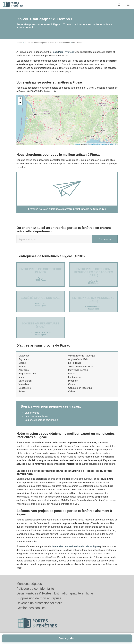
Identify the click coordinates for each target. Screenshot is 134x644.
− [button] (20, 103)
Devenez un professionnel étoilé (39, 603)
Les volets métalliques (37, 416)
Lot (74, 42)
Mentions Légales (29, 584)
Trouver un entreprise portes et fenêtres (41, 42)
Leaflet (77, 144)
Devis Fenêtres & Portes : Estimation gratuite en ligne (55, 593)
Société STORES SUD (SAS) (41, 298)
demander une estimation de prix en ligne (75, 546)
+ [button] (20, 99)
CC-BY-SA (113, 144)
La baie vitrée (32, 413)
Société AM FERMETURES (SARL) (41, 325)
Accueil (19, 42)
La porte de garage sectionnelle (42, 420)
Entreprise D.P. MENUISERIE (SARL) (93, 299)
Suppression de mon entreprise (39, 598)
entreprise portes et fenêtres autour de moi (63, 88)
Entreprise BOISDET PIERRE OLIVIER (41, 270)
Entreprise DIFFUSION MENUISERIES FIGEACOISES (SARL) (93, 272)
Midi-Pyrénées (64, 42)
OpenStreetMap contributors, (99, 144)
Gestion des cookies (31, 608)
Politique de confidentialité (35, 589)
